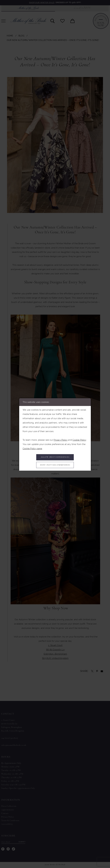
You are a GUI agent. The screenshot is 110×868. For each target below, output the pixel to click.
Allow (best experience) (55, 457)
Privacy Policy (61, 439)
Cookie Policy (79, 439)
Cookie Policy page (32, 448)
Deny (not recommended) (55, 465)
